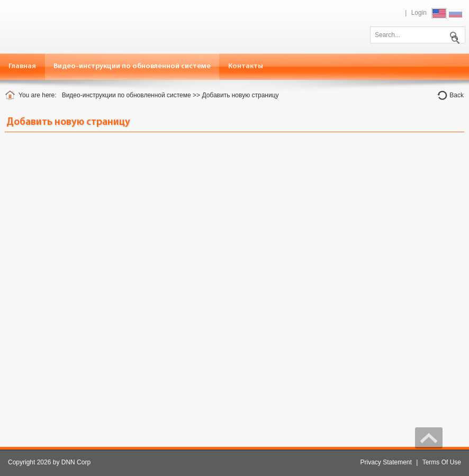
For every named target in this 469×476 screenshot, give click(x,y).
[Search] (418, 35)
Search (453, 34)
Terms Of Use (442, 462)
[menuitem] (132, 66)
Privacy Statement (386, 462)
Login (419, 13)
